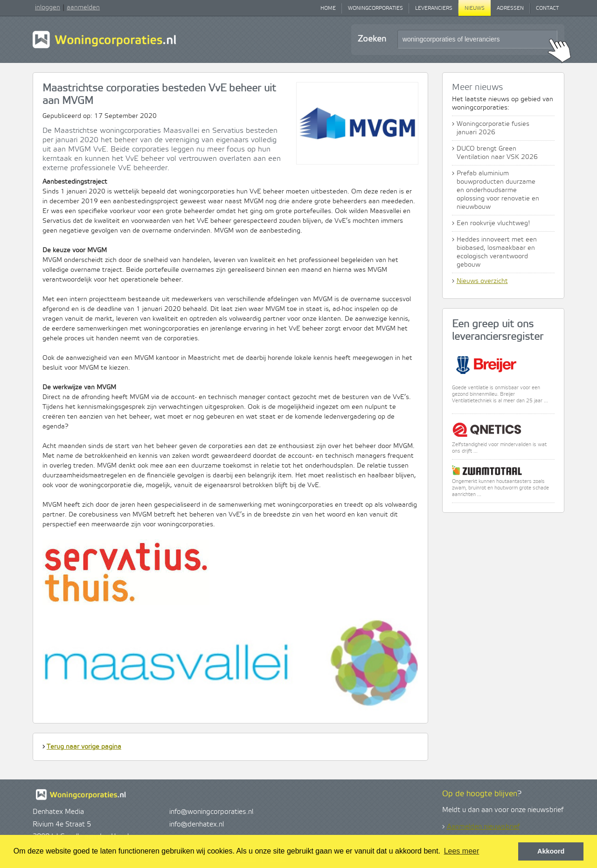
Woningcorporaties (375, 8)
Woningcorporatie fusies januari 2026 (493, 128)
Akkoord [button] (551, 851)
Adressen (510, 8)
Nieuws (475, 8)
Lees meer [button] (462, 851)
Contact (547, 8)
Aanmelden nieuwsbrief (483, 827)
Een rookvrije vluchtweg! (493, 223)
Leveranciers (434, 8)
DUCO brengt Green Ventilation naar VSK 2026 (497, 153)
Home (328, 8)
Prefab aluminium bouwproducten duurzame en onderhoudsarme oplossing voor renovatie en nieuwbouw (498, 190)
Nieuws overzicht (482, 281)
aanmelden (83, 7)
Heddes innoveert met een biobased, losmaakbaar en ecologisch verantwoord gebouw (497, 252)
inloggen (48, 7)
